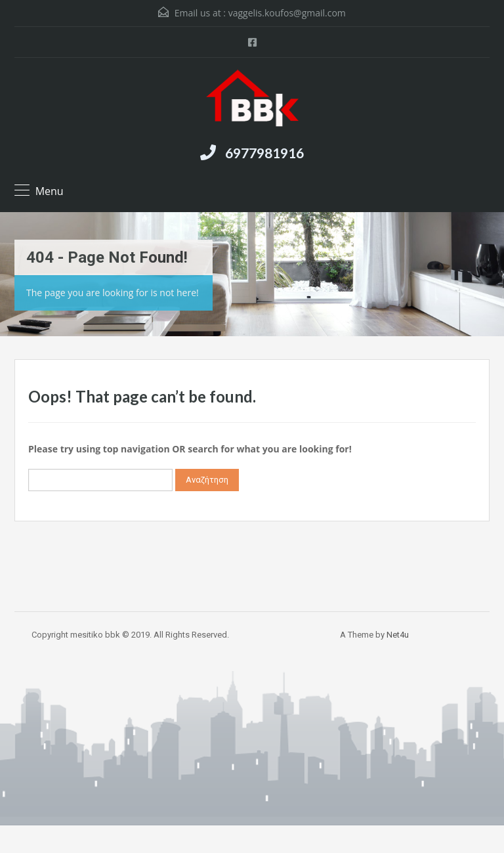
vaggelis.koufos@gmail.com (287, 13)
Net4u (398, 635)
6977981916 (264, 153)
